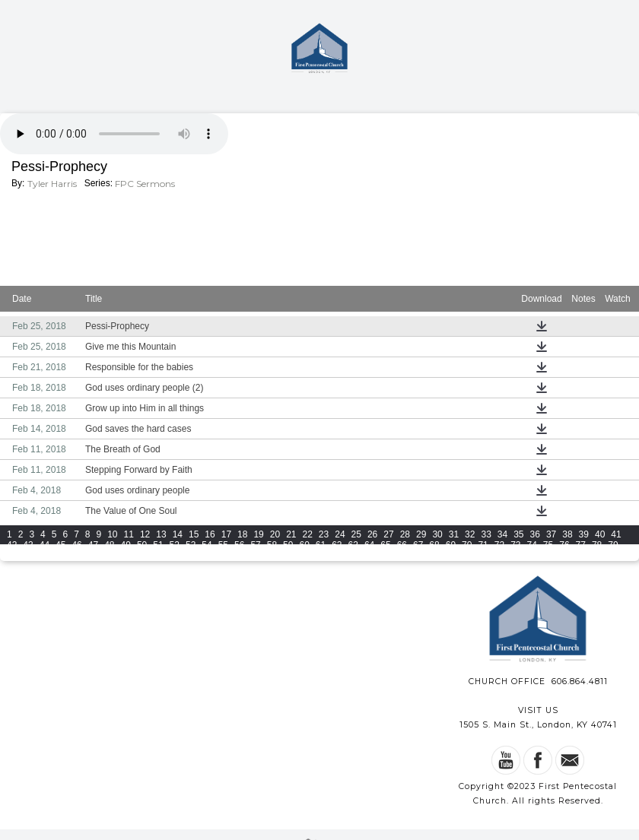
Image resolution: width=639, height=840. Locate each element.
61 (321, 545)
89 (158, 556)
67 (418, 545)
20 (275, 534)
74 (532, 545)
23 (324, 534)
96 (272, 556)
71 (483, 545)
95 (255, 556)
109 (531, 556)
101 (361, 556)
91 (191, 556)
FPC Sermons (145, 184)
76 (564, 545)
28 (405, 534)
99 (321, 556)
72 (499, 545)
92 (207, 556)
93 (223, 556)
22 (308, 534)
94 (239, 556)
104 (424, 556)
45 (60, 545)
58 (272, 545)
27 (388, 534)
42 (12, 545)
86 (109, 556)
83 (60, 556)
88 (142, 556)
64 (369, 545)
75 (548, 545)
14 (178, 534)
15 (194, 534)
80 (12, 556)
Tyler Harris (52, 184)
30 (437, 534)
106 (467, 556)
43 (28, 545)
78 (597, 545)
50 (142, 545)
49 (126, 545)
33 (486, 534)
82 (45, 556)
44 (45, 545)
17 (226, 534)
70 (467, 545)
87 (126, 556)
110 (553, 556)
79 (613, 545)
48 (109, 545)
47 (93, 545)
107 (488, 556)
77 (581, 545)
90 (175, 556)
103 (403, 556)
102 (382, 556)
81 (28, 556)
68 (434, 545)
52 (175, 545)
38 (567, 534)
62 (337, 545)
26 (372, 534)
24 (340, 534)
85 (93, 556)
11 (129, 534)
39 (584, 534)
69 (451, 545)
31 (454, 534)
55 (223, 545)
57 (255, 545)
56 (239, 545)
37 (551, 534)
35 (518, 534)
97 (288, 556)
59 (288, 545)
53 (191, 545)
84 (76, 556)
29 (421, 534)
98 (304, 556)
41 (616, 534)
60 (304, 545)
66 (402, 545)
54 (207, 545)
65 (385, 545)
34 (502, 534)
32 (470, 534)
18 (242, 534)
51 (158, 545)
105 (446, 556)
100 (339, 556)
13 (161, 534)
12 (145, 534)
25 (356, 534)
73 (515, 545)
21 (291, 534)
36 (535, 534)
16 (210, 534)
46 (76, 545)
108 (510, 556)
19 (258, 534)
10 (112, 534)
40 (600, 534)
